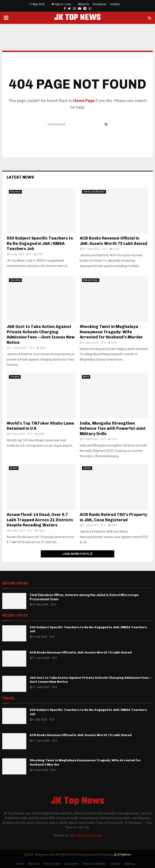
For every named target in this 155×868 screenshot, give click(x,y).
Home (20, 864)
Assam (14, 468)
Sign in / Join (61, 4)
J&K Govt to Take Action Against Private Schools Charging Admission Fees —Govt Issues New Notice (41, 334)
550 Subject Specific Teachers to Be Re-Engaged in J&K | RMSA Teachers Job (40, 243)
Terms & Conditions (94, 864)
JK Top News (77, 801)
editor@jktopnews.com (86, 835)
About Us (84, 4)
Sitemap (130, 864)
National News (91, 280)
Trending (15, 377)
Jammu (87, 468)
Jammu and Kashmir (94, 192)
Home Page (84, 101)
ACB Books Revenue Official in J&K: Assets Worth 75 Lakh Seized (113, 241)
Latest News (20, 177)
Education (15, 192)
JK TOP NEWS (77, 18)
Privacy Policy (52, 864)
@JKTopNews (122, 855)
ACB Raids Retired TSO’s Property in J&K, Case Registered (113, 517)
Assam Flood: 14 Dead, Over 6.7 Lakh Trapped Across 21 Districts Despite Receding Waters (40, 520)
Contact (115, 4)
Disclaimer (100, 4)
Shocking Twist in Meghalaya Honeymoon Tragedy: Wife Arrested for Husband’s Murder (111, 332)
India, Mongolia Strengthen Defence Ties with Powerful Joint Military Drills (113, 429)
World (86, 377)
